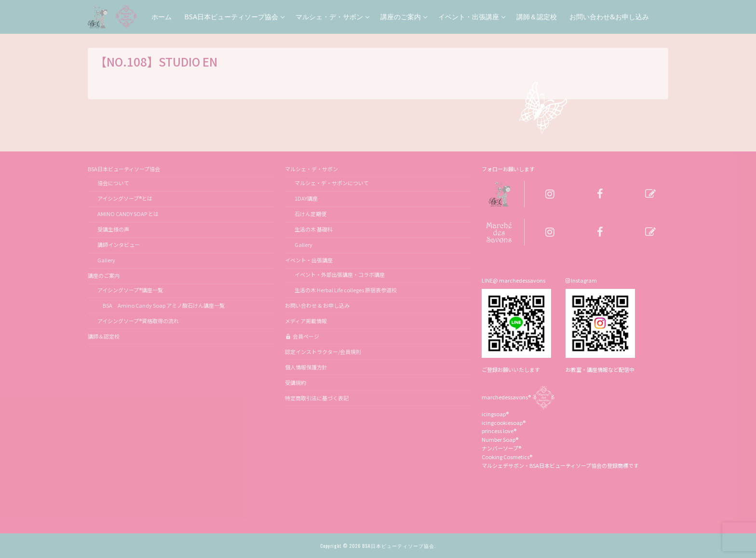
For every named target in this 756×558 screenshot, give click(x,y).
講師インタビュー (119, 245)
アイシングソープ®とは (125, 198)
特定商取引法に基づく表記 (317, 398)
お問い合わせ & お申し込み (317, 305)
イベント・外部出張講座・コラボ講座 (340, 274)
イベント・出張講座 (309, 260)
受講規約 (296, 382)
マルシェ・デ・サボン (312, 169)
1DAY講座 (306, 198)
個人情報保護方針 (306, 367)
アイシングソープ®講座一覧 (130, 290)
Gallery (106, 260)
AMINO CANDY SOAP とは (128, 214)
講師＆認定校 (104, 336)
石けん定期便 (310, 214)
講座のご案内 (104, 275)
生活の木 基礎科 (314, 229)
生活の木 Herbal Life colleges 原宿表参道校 (346, 290)
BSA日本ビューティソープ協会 (124, 169)
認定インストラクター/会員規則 (323, 352)
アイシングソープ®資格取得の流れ (138, 321)
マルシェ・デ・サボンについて (332, 183)
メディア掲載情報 (306, 321)
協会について (113, 183)
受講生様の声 (113, 229)
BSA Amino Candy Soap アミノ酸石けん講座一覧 (161, 305)
